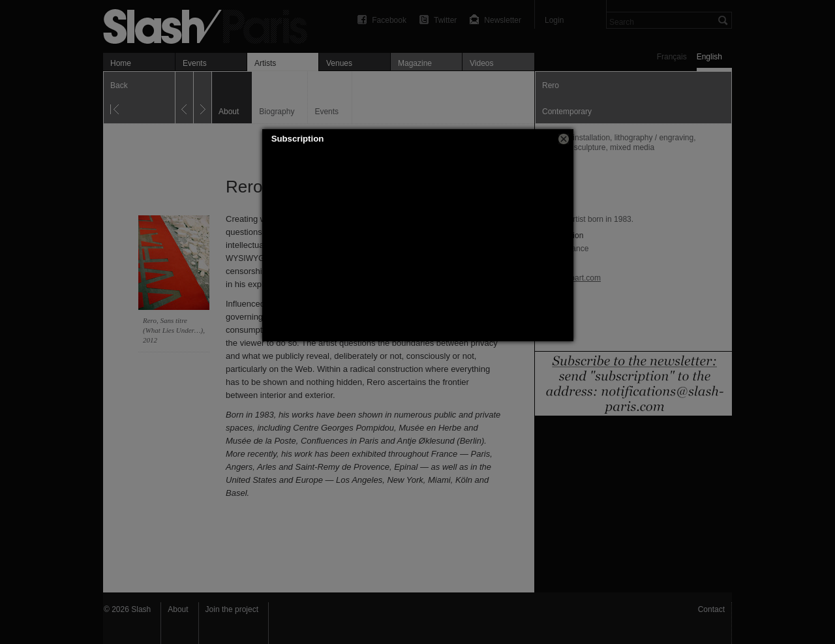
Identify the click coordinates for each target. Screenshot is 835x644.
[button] (564, 139)
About (178, 609)
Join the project (232, 609)
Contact (711, 609)
